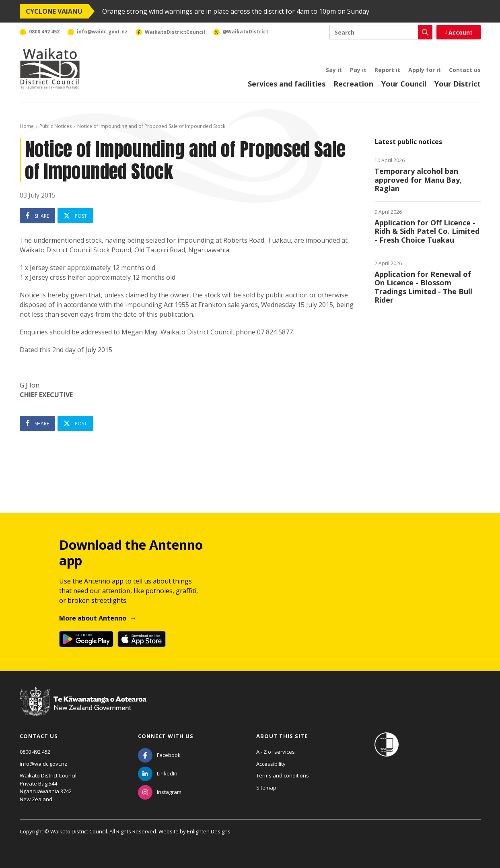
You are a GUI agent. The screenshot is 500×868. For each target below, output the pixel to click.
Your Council (404, 84)
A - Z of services (276, 752)
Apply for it (425, 70)
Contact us (465, 70)
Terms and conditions (283, 775)
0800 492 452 (35, 752)
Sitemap (266, 788)
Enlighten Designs (209, 831)
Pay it (358, 70)
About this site (282, 736)
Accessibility (271, 764)
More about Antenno (93, 618)
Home (27, 126)
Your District (458, 84)
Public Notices (56, 126)
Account (458, 32)
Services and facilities (287, 84)
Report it (387, 70)
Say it (334, 70)
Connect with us (166, 736)
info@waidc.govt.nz (43, 764)
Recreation (353, 84)
